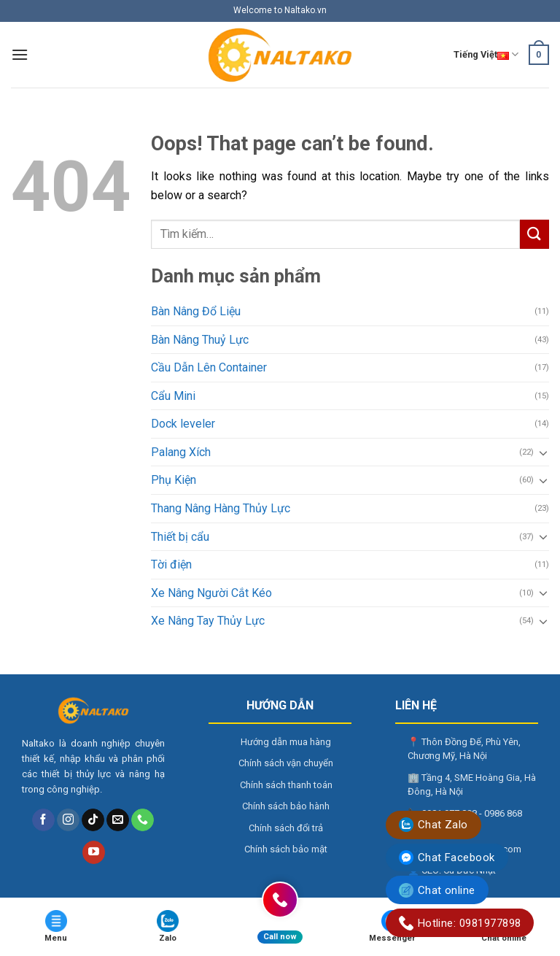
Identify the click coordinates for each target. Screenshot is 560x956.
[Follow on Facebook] (43, 820)
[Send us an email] (118, 820)
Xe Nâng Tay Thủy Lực (208, 621)
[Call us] (143, 820)
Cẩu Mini (173, 396)
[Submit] (534, 234)
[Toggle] (543, 452)
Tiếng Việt (486, 55)
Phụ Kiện (174, 480)
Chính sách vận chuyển (286, 763)
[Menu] (20, 54)
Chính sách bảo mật (286, 849)
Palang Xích (181, 452)
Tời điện (171, 564)
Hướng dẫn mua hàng (286, 742)
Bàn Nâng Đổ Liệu (196, 311)
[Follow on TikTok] (93, 820)
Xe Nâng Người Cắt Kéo (211, 593)
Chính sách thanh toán (286, 785)
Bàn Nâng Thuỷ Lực (200, 340)
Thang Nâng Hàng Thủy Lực (221, 508)
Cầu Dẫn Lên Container (209, 367)
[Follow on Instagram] (68, 820)
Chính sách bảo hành (286, 806)
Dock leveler (183, 424)
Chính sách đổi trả (286, 828)
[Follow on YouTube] (94, 852)
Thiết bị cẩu (180, 537)
